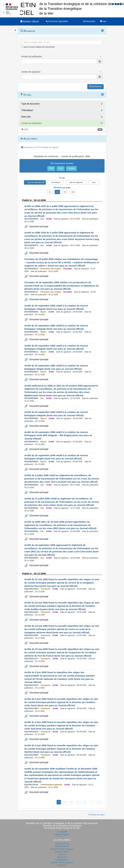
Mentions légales (62, 834)
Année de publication (32, 123)
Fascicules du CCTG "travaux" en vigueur (40, 147)
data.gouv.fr (62, 857)
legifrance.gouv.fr (62, 846)
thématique (56, 182)
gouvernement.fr (62, 852)
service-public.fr (62, 843)
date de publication (35, 182)
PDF (51, 168)
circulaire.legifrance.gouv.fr (62, 849)
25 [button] (57, 192)
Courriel (71, 168)
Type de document (30, 104)
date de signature (76, 182)
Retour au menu (97, 815)
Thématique (27, 110)
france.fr (62, 854)
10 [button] (50, 192)
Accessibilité (62, 832)
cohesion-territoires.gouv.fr (62, 862)
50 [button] (65, 192)
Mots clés (26, 117)
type (94, 182)
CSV (61, 168)
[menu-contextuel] (22, 47)
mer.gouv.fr (62, 865)
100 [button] (73, 192)
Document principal (38, 226)
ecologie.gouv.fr (62, 860)
